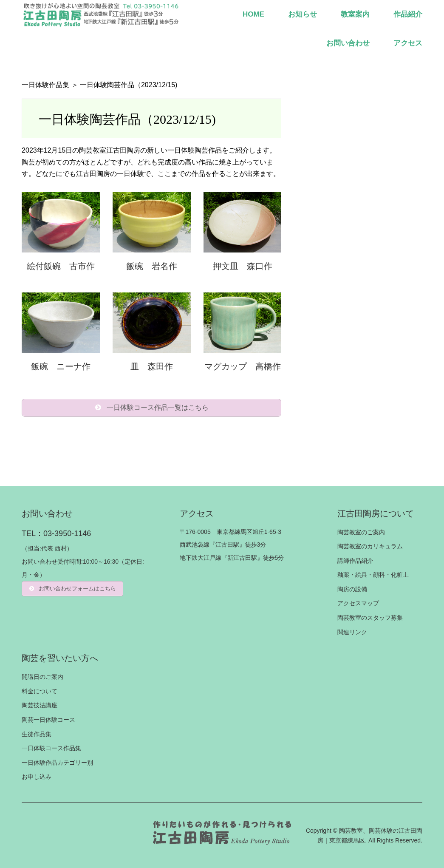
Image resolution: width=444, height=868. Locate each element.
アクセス (408, 43)
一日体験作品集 (45, 85)
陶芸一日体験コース (48, 720)
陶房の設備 (352, 589)
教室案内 (355, 14)
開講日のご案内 (42, 677)
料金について (40, 691)
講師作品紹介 (355, 561)
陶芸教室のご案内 (361, 532)
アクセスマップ (358, 604)
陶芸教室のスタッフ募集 (370, 618)
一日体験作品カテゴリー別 (57, 763)
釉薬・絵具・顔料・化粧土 (373, 575)
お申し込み (37, 777)
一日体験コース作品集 (51, 748)
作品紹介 (408, 14)
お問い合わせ (348, 43)
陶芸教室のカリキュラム (370, 546)
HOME (253, 14)
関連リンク (352, 632)
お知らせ (303, 14)
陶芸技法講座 (40, 706)
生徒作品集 (37, 734)
